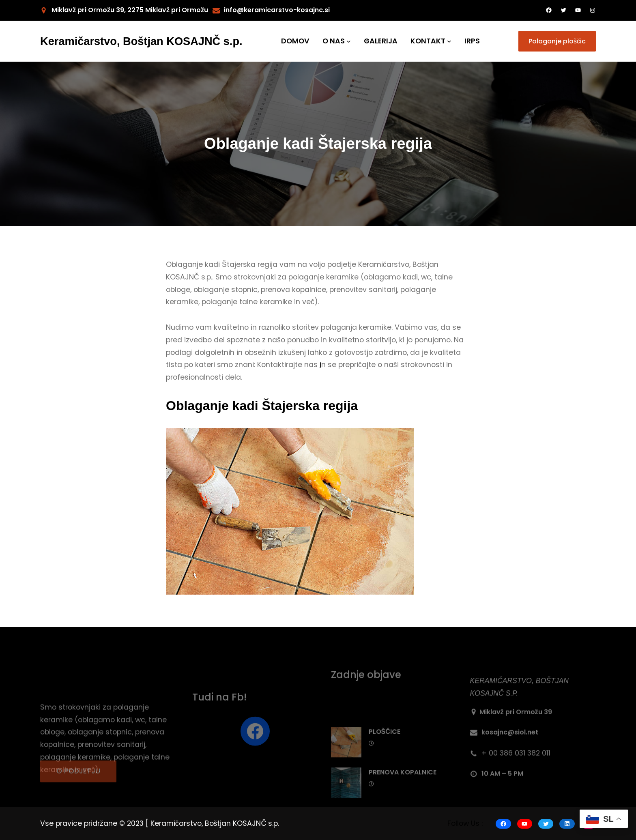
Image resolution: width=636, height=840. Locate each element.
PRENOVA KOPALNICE (403, 805)
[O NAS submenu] (349, 41)
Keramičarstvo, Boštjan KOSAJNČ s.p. (141, 41)
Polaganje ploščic (557, 41)
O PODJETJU (78, 780)
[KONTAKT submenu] (449, 41)
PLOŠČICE (385, 764)
